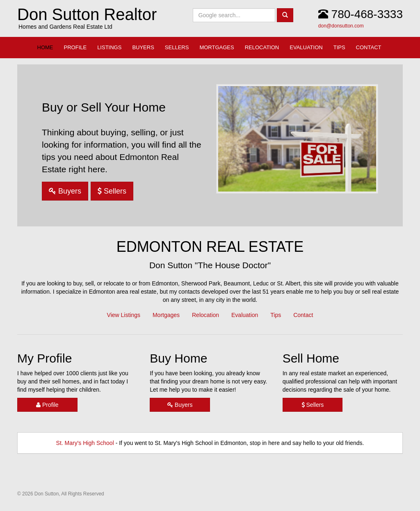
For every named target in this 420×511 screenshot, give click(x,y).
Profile (47, 405)
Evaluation (245, 315)
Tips (276, 315)
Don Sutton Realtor (87, 14)
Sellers (112, 191)
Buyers (65, 191)
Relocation (205, 315)
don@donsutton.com (341, 26)
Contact (303, 315)
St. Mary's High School (85, 443)
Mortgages (166, 315)
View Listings (124, 315)
